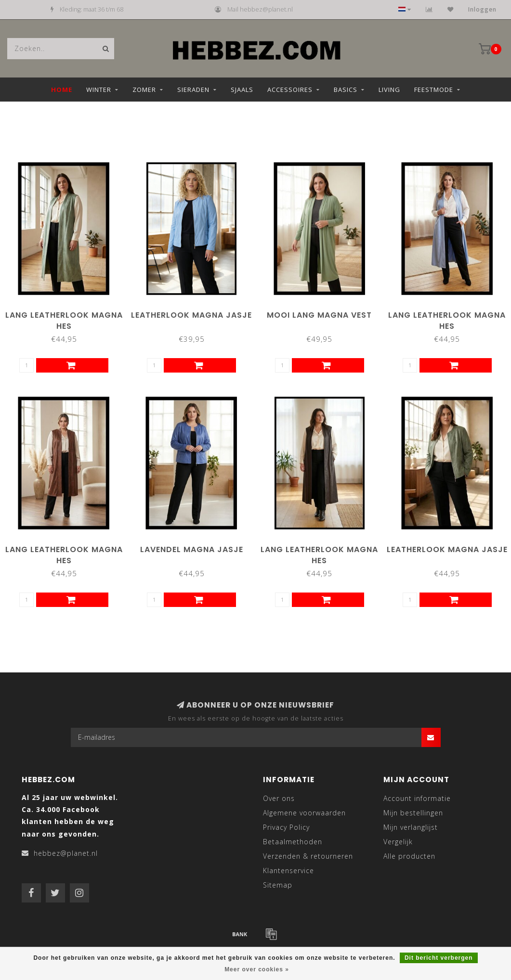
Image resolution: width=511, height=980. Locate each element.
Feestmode (434, 90)
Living (389, 90)
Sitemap (278, 885)
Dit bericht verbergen (439, 958)
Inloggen (482, 9)
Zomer (144, 90)
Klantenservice (288, 870)
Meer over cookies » (257, 969)
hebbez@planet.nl (66, 853)
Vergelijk (398, 842)
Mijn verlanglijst (411, 827)
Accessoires (290, 90)
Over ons (279, 798)
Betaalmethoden (293, 842)
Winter (99, 90)
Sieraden (193, 90)
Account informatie (417, 798)
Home (62, 90)
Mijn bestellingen (413, 813)
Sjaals (242, 90)
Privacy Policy (286, 827)
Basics (346, 90)
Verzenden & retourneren (308, 856)
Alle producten (409, 856)
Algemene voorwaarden (304, 813)
